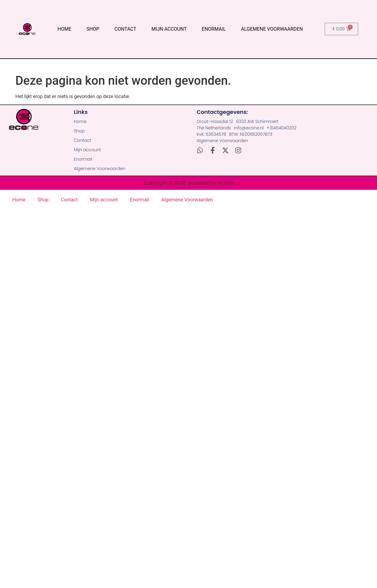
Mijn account (169, 29)
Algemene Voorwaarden (272, 29)
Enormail (214, 29)
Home (64, 29)
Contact (125, 29)
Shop (93, 29)
